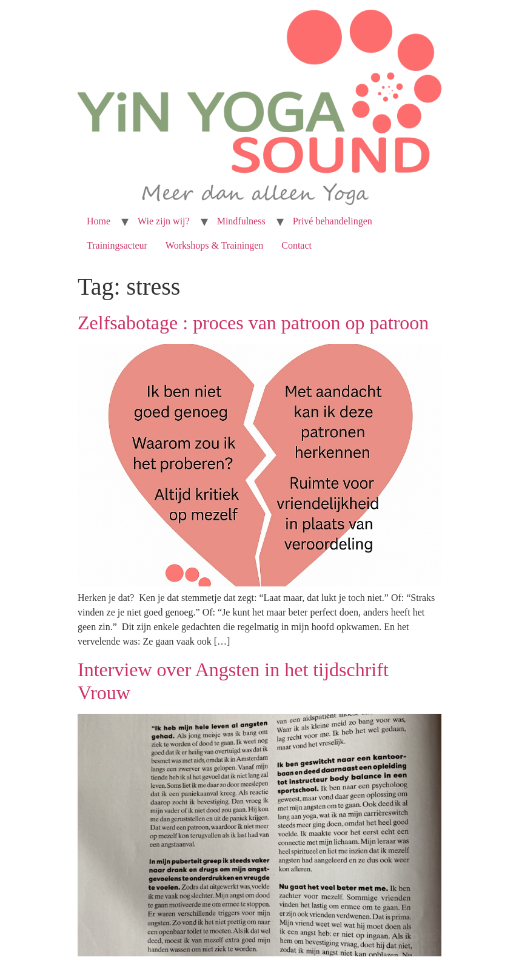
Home (99, 221)
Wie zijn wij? (164, 221)
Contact (296, 245)
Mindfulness (241, 221)
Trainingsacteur (117, 245)
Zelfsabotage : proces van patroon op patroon (253, 323)
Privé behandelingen (333, 221)
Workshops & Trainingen (214, 245)
